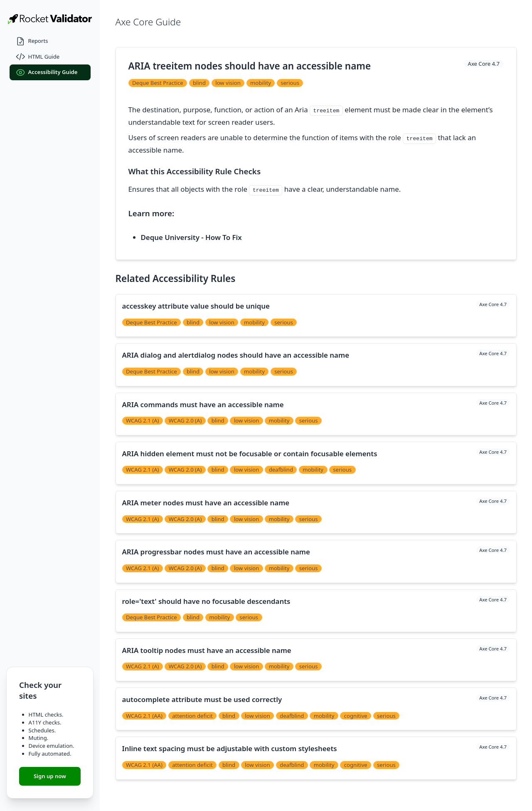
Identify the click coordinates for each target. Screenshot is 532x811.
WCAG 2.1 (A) (143, 420)
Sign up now (50, 776)
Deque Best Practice (158, 83)
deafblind (281, 470)
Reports (32, 41)
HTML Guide (38, 57)
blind (199, 83)
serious (290, 83)
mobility (261, 83)
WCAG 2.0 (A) (185, 420)
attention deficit (192, 716)
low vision (228, 83)
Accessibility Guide (47, 73)
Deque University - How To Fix (191, 237)
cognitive (356, 716)
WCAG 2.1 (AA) (144, 716)
